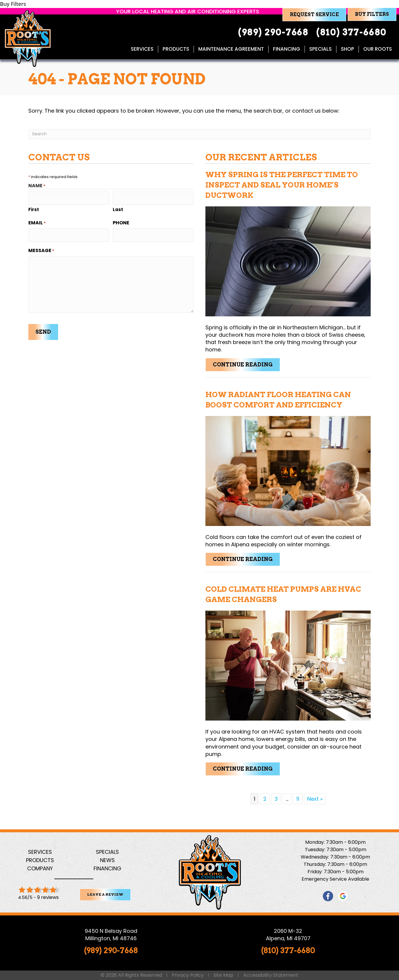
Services (40, 852)
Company (40, 868)
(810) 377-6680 (288, 950)
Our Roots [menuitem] (377, 49)
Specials (107, 852)
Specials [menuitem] (320, 49)
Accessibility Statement (271, 975)
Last (118, 208)
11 (298, 799)
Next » (315, 799)
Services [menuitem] (142, 49)
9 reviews (48, 897)
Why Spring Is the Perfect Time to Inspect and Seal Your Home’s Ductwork (282, 185)
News (107, 860)
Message (41, 248)
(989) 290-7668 (111, 950)
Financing (107, 868)
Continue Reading (246, 364)
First (34, 208)
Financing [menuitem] (286, 49)
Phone (121, 221)
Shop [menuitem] (347, 49)
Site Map (223, 975)
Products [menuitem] (176, 49)
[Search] (199, 134)
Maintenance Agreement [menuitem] (231, 49)
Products (40, 860)
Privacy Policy (188, 975)
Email (37, 221)
